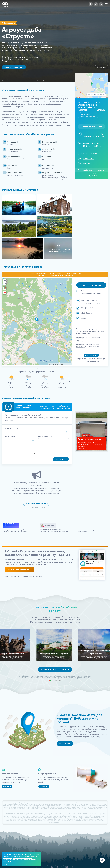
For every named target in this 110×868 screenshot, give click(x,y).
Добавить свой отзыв (37, 503)
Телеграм (25, 576)
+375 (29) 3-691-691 (90, 153)
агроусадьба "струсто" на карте (35, 813)
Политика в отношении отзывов (37, 508)
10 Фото (101, 67)
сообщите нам (69, 275)
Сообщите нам (81, 347)
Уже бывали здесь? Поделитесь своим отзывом (88, 115)
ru (101, 4)
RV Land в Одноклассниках (19, 570)
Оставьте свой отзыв (23, 408)
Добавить (65, 744)
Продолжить (61, 459)
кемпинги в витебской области (92, 813)
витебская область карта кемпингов (73, 821)
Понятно (6, 864)
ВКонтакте (38, 576)
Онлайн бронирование (14, 67)
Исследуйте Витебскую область (55, 670)
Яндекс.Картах (88, 333)
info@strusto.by (89, 159)
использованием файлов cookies (13, 856)
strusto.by (86, 164)
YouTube (31, 576)
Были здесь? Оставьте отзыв (19, 59)
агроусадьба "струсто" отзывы (57, 819)
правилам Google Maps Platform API (79, 678)
